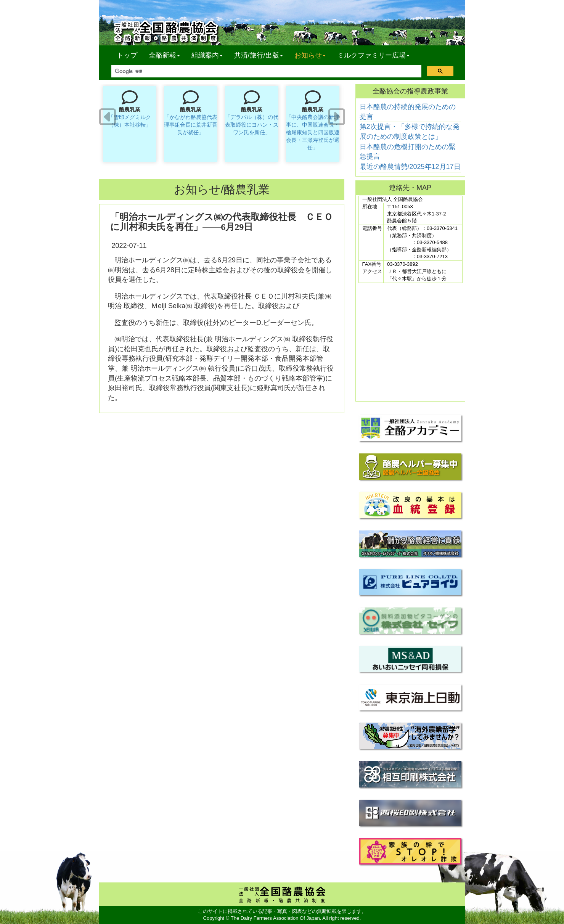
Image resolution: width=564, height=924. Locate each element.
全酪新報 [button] (167, 55)
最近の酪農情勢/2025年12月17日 (410, 167)
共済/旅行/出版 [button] (259, 55)
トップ (127, 55)
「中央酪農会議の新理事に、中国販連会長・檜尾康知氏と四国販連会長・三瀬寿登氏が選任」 (313, 132)
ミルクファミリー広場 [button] (373, 55)
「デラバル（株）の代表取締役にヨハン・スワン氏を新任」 (252, 125)
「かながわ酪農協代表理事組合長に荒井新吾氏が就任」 (191, 125)
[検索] (266, 72)
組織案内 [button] (207, 55)
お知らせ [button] (310, 55)
